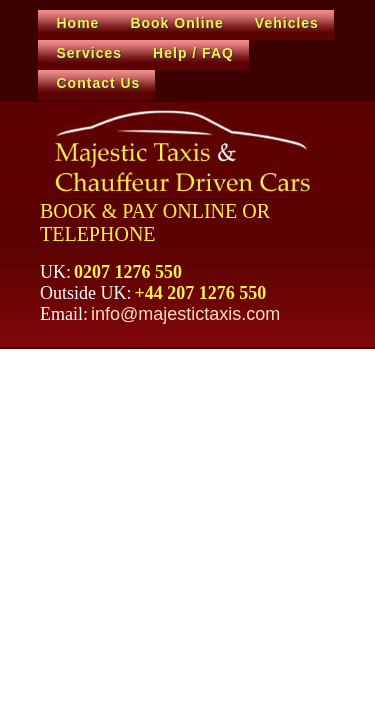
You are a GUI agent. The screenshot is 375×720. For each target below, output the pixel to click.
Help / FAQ (193, 53)
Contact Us (99, 83)
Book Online (176, 23)
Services (90, 53)
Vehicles (287, 23)
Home (78, 23)
